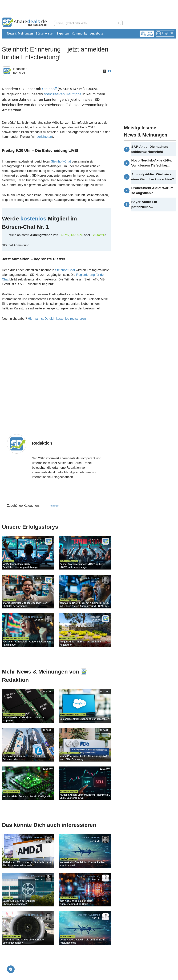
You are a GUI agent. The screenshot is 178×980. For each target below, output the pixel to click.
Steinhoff (49, 89)
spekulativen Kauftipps (63, 94)
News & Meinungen (20, 33)
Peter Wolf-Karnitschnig (88, 876)
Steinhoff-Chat (61, 161)
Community (80, 33)
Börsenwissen (45, 33)
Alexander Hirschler (90, 578)
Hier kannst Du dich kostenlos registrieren (57, 319)
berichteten (44, 137)
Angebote (97, 33)
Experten (63, 33)
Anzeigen (54, 506)
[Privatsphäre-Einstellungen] (11, 969)
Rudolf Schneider (35, 876)
